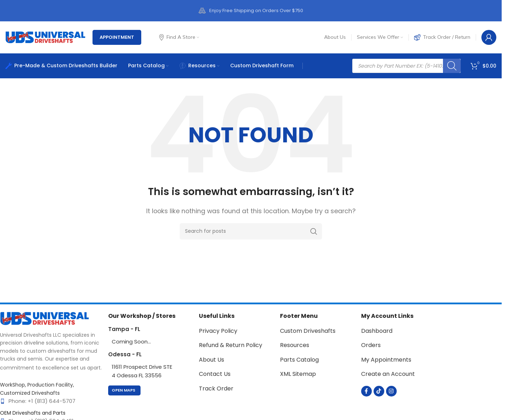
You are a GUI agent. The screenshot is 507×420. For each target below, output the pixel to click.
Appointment (117, 37)
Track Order (216, 388)
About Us (212, 360)
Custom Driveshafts (308, 331)
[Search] (452, 66)
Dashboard (377, 331)
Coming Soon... (131, 342)
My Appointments (386, 360)
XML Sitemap (298, 374)
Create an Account (388, 374)
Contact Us (215, 374)
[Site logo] (45, 37)
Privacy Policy (218, 331)
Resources (295, 345)
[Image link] (44, 318)
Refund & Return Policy (231, 345)
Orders (371, 345)
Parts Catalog (299, 360)
